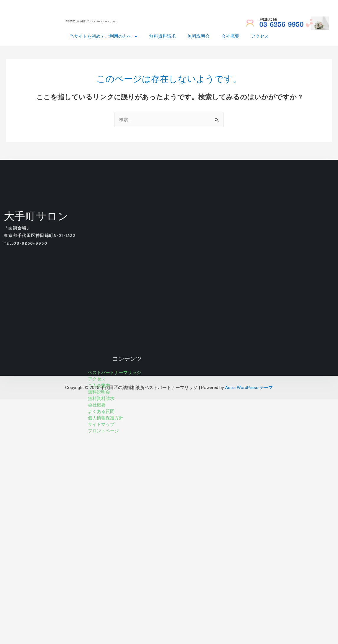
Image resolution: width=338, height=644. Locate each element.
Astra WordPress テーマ (249, 388)
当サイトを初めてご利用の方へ (104, 37)
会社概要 (230, 37)
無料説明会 (199, 37)
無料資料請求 (163, 37)
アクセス (260, 37)
